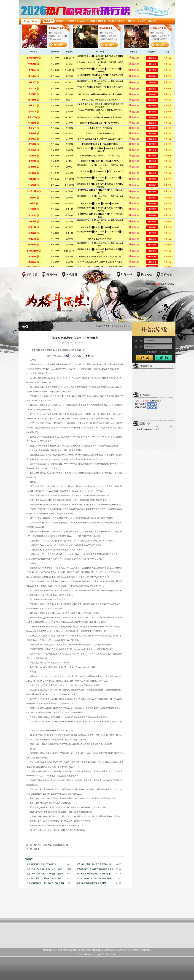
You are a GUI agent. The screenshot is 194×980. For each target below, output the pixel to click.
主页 (113, 326)
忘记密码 (164, 352)
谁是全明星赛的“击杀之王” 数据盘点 (42, 864)
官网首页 (30, 275)
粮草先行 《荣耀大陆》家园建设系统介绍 (51, 845)
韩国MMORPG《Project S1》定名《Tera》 (45, 869)
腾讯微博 (63, 350)
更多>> (173, 366)
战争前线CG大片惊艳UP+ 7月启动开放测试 (45, 874)
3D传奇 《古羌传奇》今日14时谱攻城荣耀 (94, 878)
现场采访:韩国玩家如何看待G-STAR (92, 883)
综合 (119, 326)
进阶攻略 (124, 275)
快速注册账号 (152, 352)
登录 (145, 358)
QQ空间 (35, 350)
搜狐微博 (50, 350)
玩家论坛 (164, 275)
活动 (125, 326)
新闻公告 (50, 275)
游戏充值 (144, 275)
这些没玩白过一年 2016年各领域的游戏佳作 (95, 869)
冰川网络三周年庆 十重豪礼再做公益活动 (44, 878)
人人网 (57, 350)
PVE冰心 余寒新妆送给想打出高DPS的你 (94, 874)
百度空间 (76, 350)
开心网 (70, 350)
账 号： (140, 341)
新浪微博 (43, 350)
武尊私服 (144, 401)
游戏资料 (70, 275)
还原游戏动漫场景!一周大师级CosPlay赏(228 (46, 883)
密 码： (140, 347)
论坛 (154, 429)
